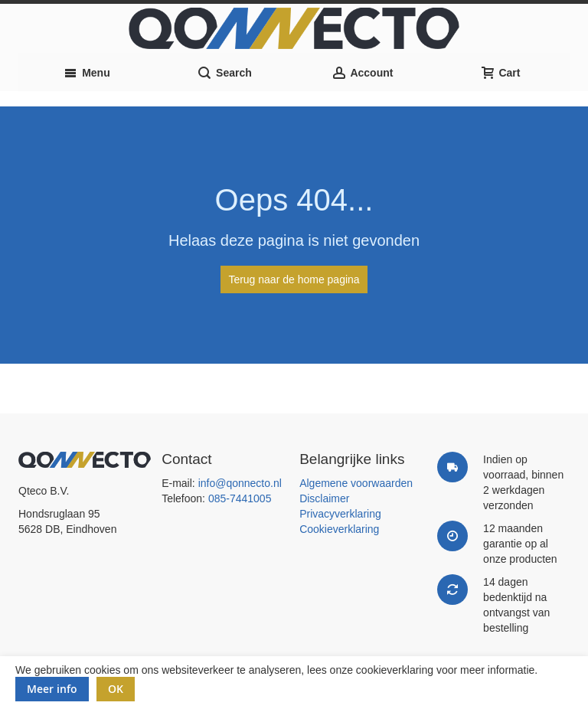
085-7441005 (240, 498)
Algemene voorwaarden (356, 483)
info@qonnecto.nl (240, 483)
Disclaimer (324, 498)
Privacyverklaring (340, 514)
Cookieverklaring (339, 529)
